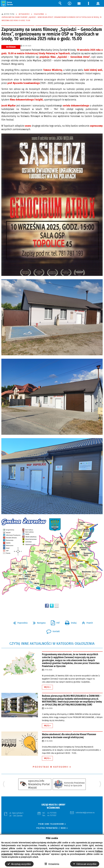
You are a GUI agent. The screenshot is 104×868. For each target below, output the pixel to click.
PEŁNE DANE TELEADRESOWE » (52, 824)
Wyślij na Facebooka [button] (47, 606)
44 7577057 (52, 815)
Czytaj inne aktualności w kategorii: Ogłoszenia (52, 644)
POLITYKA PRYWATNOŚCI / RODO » (52, 828)
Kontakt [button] (52, 631)
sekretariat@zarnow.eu (85, 813)
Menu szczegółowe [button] (88, 3)
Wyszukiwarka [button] (60, 3)
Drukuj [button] (70, 622)
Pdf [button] (54, 622)
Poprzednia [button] (19, 622)
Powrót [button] (86, 622)
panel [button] (98, 3)
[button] (7, 3)
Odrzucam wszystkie (86, 864)
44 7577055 (52, 813)
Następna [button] (38, 622)
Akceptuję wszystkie (21, 864)
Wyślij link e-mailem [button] (57, 606)
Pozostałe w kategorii (51, 767)
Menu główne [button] (79, 3)
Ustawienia (54, 864)
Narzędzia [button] (69, 3)
